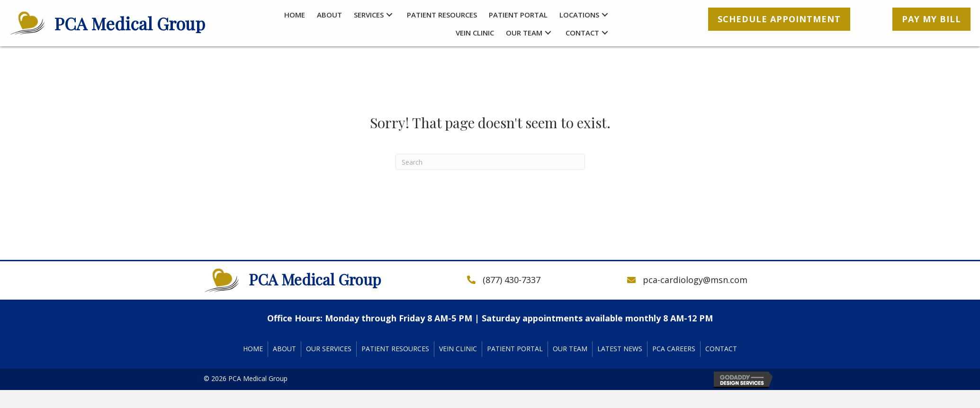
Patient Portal (515, 349)
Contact (721, 349)
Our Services (329, 349)
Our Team (570, 349)
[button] (389, 15)
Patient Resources (395, 349)
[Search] (490, 162)
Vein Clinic (458, 349)
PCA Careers (674, 349)
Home (253, 349)
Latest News (620, 349)
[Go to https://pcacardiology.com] (132, 23)
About (284, 349)
